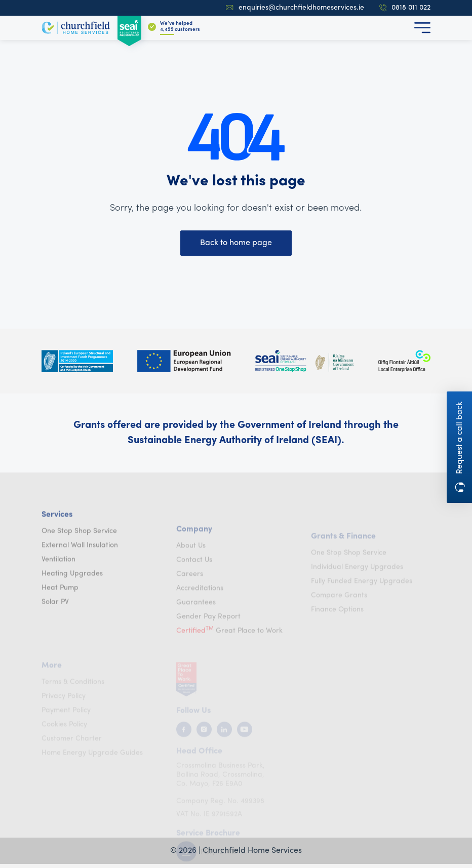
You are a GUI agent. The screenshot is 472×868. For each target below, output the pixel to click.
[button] (422, 28)
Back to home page (236, 243)
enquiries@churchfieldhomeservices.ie (295, 8)
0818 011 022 (405, 8)
